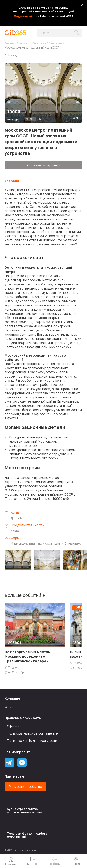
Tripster (13, 668)
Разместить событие (25, 787)
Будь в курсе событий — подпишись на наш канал (24, 811)
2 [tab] (77, 118)
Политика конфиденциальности (32, 740)
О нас (9, 707)
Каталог (24, 43)
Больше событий (23, 595)
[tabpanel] (43, 93)
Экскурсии (39, 43)
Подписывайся (24, 16)
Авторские (55, 43)
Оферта (13, 726)
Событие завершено (44, 165)
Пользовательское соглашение (32, 733)
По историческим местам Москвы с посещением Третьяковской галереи (28, 656)
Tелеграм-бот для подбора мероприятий (27, 835)
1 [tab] (74, 118)
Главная (10, 43)
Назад (13, 55)
